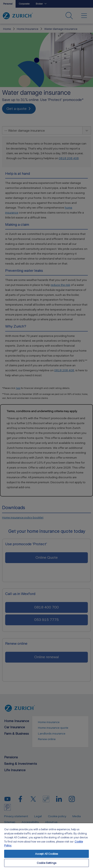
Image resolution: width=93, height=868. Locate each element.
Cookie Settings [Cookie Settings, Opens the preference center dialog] (46, 863)
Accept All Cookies (46, 854)
